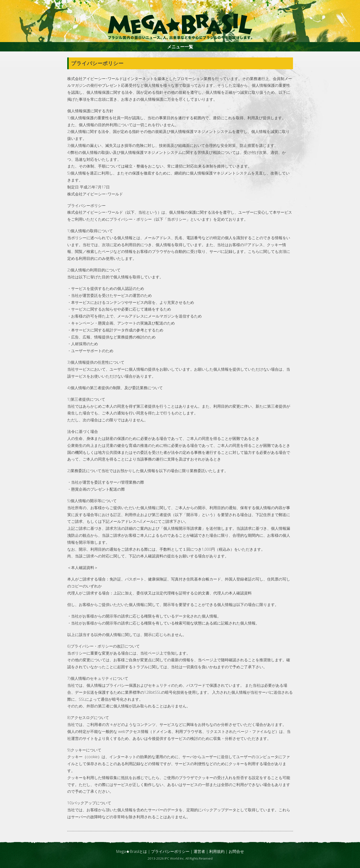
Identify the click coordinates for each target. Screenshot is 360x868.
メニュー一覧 (180, 47)
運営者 (199, 851)
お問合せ (236, 851)
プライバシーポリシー (170, 851)
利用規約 (217, 851)
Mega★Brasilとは (131, 851)
